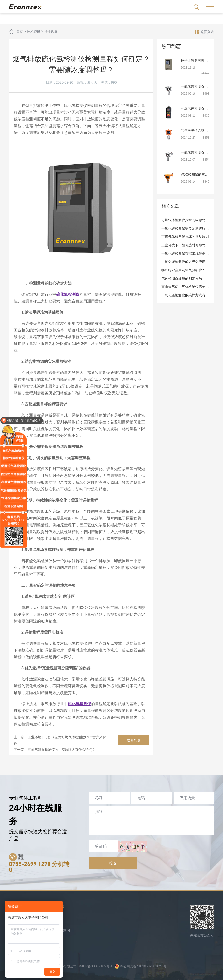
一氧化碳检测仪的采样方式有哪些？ (188, 295)
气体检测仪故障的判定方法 (182, 278)
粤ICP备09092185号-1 (96, 966)
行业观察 (51, 32)
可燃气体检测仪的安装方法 (201, 108)
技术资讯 (34, 32)
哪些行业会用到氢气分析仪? (183, 270)
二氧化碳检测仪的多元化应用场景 (187, 262)
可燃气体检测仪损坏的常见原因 (185, 237)
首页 (20, 32)
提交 (113, 863)
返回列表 (204, 32)
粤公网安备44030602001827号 (140, 966)
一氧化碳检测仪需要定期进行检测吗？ (190, 228)
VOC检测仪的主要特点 (198, 174)
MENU (210, 7)
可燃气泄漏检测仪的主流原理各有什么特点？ (62, 750)
